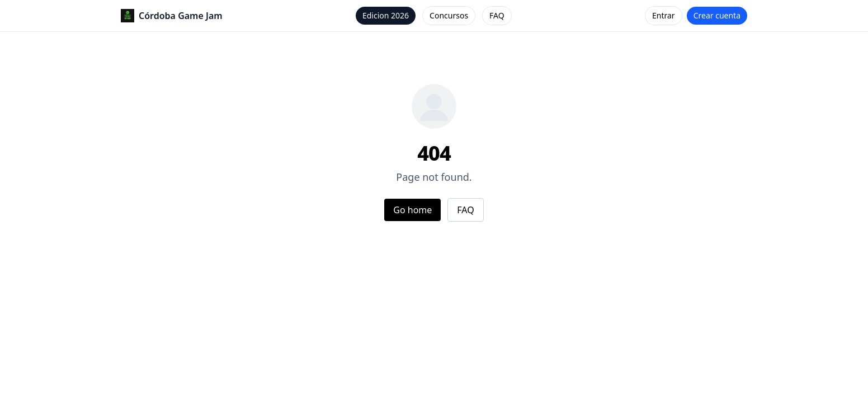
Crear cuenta (717, 15)
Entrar (664, 15)
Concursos (449, 15)
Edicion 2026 (386, 15)
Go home (412, 210)
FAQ (497, 15)
